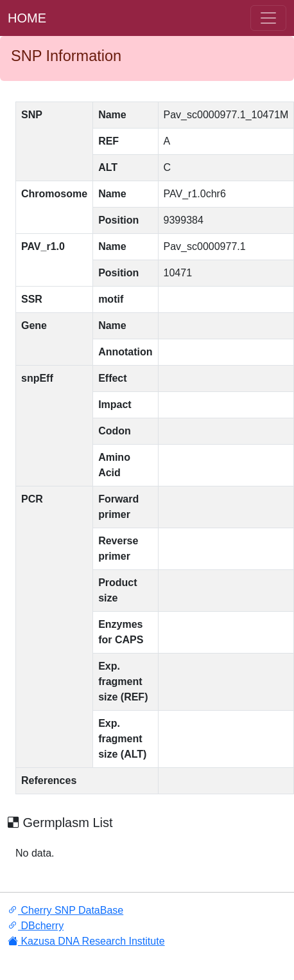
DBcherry (36, 926)
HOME (27, 18)
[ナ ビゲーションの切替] (268, 18)
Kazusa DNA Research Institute (86, 941)
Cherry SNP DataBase (65, 910)
